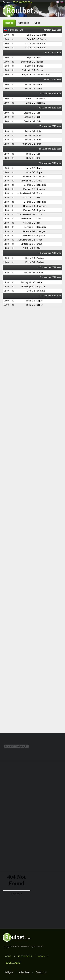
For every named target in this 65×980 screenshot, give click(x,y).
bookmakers (13, 963)
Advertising (24, 972)
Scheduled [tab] (24, 23)
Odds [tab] (37, 23)
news (41, 956)
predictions (25, 956)
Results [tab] (9, 23)
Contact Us (41, 972)
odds (8, 956)
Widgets (9, 972)
